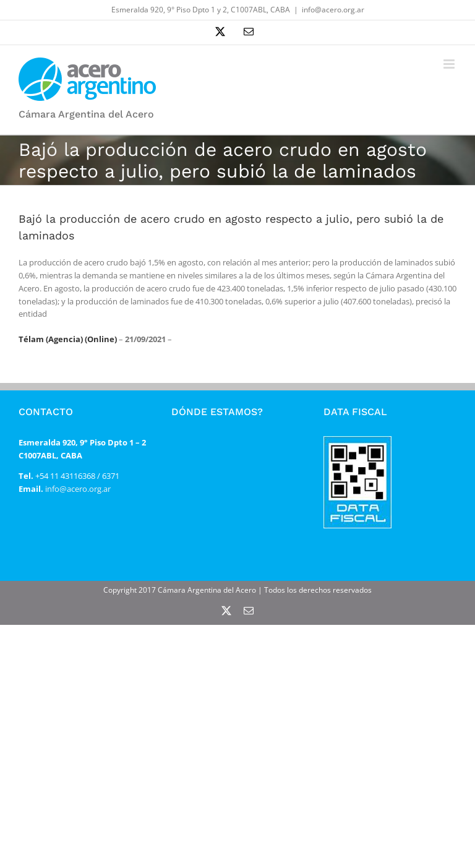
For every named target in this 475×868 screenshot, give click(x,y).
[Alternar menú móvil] (450, 64)
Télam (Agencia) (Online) (68, 339)
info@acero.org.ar (333, 10)
